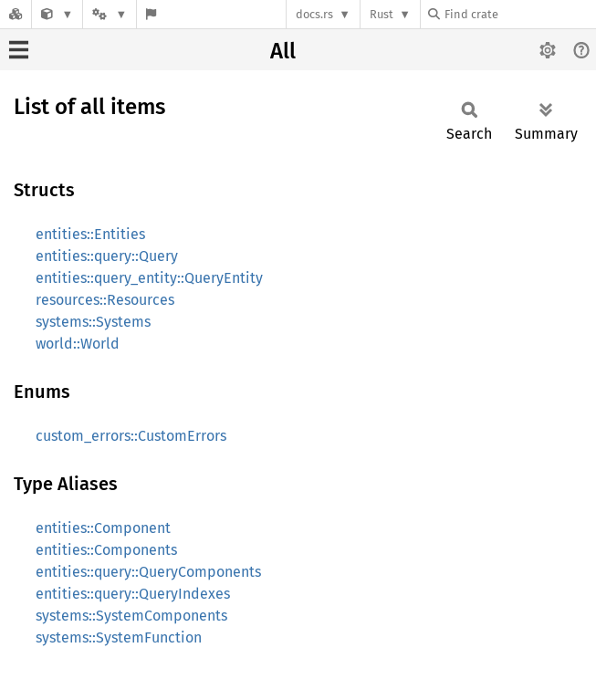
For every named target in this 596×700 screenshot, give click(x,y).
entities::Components (106, 550)
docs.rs (314, 14)
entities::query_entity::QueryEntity (149, 278)
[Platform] (110, 14)
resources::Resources (105, 300)
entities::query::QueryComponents (148, 572)
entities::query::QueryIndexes (133, 594)
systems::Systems (93, 322)
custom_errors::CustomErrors (131, 436)
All (283, 51)
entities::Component (103, 528)
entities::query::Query (107, 256)
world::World (78, 344)
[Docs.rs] (16, 14)
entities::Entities (90, 234)
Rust (382, 14)
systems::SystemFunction (119, 637)
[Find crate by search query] (519, 14)
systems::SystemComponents (131, 616)
